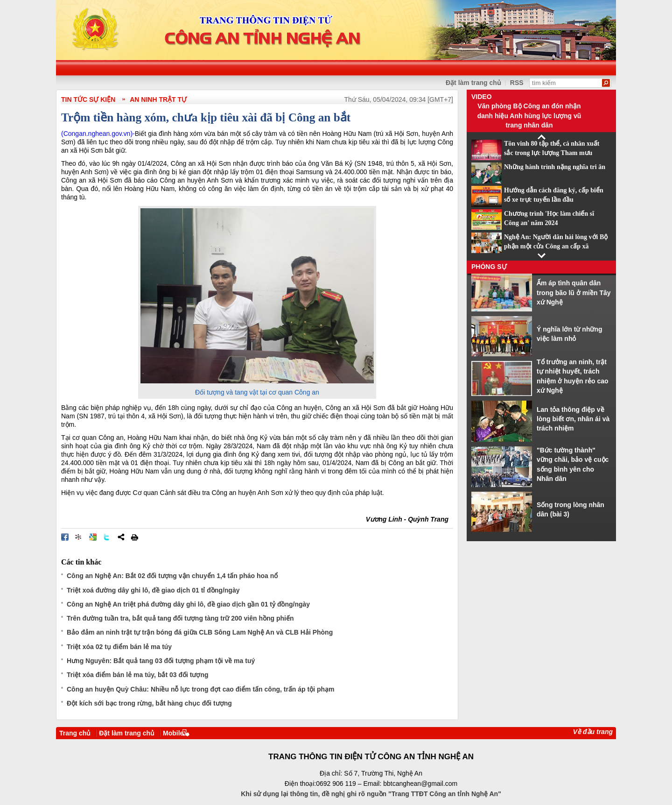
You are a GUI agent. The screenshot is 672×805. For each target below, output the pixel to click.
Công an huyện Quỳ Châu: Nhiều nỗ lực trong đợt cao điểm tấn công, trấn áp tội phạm (201, 689)
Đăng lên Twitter (107, 537)
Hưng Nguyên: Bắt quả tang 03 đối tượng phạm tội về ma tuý (161, 661)
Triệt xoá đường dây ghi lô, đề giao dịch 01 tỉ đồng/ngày (153, 590)
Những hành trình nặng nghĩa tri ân (555, 167)
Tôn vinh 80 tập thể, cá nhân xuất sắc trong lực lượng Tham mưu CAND (552, 153)
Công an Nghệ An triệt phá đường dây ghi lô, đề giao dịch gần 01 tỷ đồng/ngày (188, 604)
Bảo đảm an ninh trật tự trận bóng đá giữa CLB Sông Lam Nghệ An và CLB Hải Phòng (200, 632)
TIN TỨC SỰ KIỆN (88, 99)
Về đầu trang (593, 732)
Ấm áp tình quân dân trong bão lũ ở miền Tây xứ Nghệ (574, 293)
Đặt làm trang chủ (127, 733)
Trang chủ (75, 733)
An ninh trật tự (158, 99)
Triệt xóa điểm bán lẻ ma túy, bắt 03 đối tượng (138, 675)
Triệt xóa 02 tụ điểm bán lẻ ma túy (119, 647)
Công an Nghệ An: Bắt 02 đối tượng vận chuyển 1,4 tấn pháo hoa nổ (172, 576)
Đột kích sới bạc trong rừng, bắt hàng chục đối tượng (149, 703)
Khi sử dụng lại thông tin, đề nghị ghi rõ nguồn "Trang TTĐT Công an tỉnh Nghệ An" (371, 794)
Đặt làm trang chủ (473, 83)
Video (482, 97)
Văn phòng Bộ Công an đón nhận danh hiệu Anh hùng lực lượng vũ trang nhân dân (529, 116)
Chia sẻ (121, 537)
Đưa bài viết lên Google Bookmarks (93, 537)
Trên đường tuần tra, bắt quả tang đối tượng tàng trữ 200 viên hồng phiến (180, 618)
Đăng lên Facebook (65, 537)
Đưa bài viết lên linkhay (79, 537)
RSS (517, 83)
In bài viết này (134, 537)
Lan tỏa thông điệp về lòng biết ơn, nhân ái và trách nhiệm (573, 419)
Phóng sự (489, 267)
